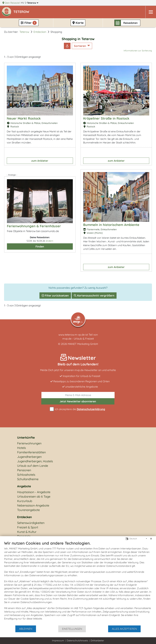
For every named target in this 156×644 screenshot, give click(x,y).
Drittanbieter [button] (97, 641)
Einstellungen (72, 629)
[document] (78, 583)
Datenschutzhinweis (77, 641)
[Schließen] (151, 539)
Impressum (58, 641)
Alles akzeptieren (124, 629)
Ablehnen (26, 629)
